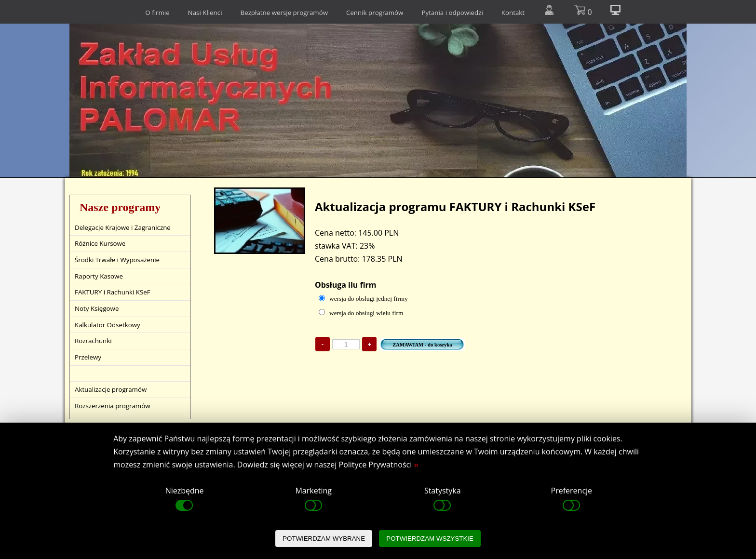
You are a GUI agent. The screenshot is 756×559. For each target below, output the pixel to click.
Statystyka (443, 499)
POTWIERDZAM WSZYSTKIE (430, 539)
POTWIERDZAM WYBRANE (324, 539)
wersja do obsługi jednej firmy (369, 299)
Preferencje (572, 499)
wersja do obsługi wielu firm (366, 313)
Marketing (313, 499)
